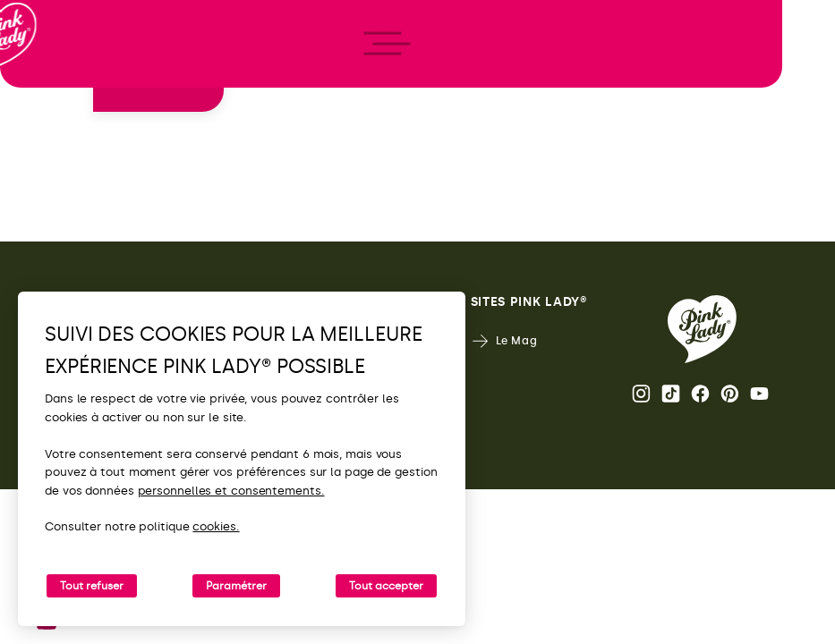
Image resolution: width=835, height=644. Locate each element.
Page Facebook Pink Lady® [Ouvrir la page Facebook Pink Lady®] (700, 394)
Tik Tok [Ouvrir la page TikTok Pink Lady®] (671, 394)
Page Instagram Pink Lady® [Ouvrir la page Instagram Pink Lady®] (641, 394)
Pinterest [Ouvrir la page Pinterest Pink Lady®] (730, 394)
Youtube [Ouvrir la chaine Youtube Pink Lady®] (759, 394)
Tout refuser (92, 586)
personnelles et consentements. (231, 491)
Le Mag (504, 341)
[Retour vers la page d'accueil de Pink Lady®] (702, 329)
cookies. (216, 526)
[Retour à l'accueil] (47, 89)
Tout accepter (386, 586)
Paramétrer (236, 586)
